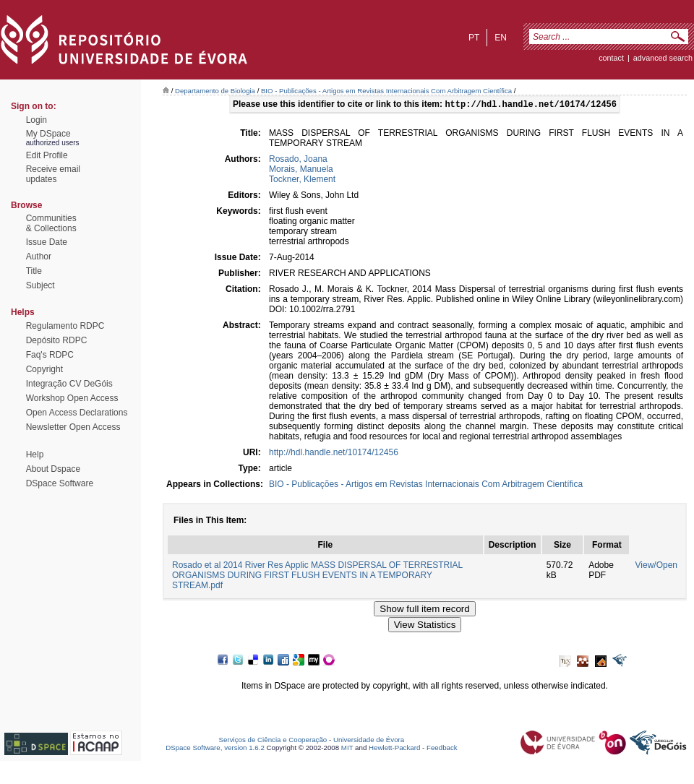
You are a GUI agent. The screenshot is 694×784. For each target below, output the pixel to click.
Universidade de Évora (369, 741)
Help (35, 455)
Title (34, 271)
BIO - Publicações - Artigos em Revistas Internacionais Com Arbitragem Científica (386, 91)
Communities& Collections (51, 223)
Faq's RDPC (50, 355)
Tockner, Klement (302, 181)
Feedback (442, 749)
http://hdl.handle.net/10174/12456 (334, 454)
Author (39, 257)
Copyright (44, 369)
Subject (40, 285)
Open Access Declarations (77, 413)
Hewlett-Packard (394, 749)
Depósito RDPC (57, 340)
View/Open (656, 567)
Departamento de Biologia (215, 91)
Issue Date (47, 242)
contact (611, 58)
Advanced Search (663, 58)
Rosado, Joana (298, 160)
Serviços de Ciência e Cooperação (273, 741)
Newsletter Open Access (73, 427)
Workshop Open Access (72, 398)
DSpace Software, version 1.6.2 (215, 749)
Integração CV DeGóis (69, 384)
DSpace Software (60, 483)
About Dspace (53, 469)
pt (474, 38)
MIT (347, 749)
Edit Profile (47, 155)
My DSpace (48, 134)
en (501, 38)
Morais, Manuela (301, 171)
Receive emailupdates (53, 174)
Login (37, 120)
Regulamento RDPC (65, 326)
